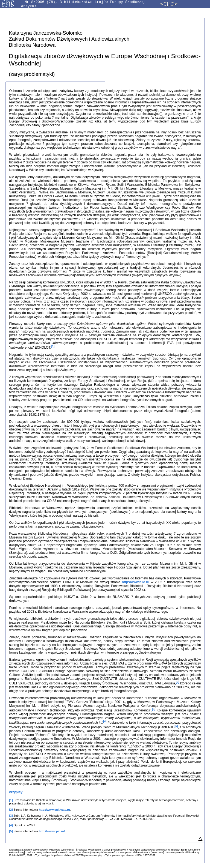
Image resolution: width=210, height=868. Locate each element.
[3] (154, 709)
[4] (105, 721)
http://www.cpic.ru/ (52, 831)
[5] (176, 726)
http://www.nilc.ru (136, 582)
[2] (177, 682)
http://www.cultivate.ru (54, 810)
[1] (53, 346)
